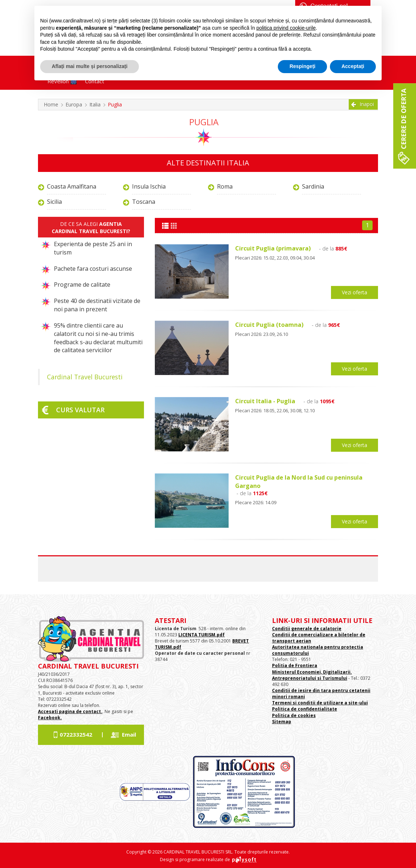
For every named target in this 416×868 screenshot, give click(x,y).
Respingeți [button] (302, 66)
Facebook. (50, 718)
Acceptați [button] (353, 66)
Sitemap (282, 722)
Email (129, 734)
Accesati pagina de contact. (70, 711)
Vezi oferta (355, 292)
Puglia (115, 104)
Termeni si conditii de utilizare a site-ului (320, 703)
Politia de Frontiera (295, 665)
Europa (74, 104)
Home (51, 104)
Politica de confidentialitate (305, 709)
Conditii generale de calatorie (307, 629)
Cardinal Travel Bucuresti (85, 377)
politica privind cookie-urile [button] (286, 28)
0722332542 (76, 734)
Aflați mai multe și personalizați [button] (90, 66)
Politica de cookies (294, 715)
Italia (95, 104)
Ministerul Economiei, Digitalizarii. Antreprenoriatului (312, 675)
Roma (225, 186)
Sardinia (313, 186)
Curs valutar (80, 410)
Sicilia (54, 202)
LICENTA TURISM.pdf (201, 635)
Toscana (144, 202)
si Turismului (332, 678)
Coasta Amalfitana (72, 186)
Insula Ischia (149, 186)
